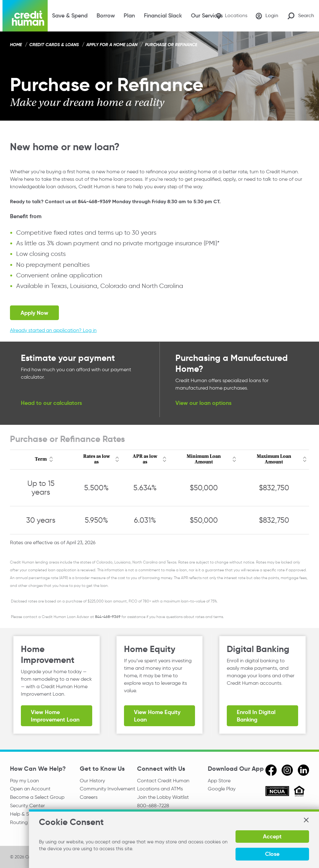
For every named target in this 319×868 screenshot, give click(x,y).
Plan (129, 16)
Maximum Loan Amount (274, 459)
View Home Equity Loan (157, 716)
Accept (271, 836)
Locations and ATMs (160, 789)
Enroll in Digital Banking (256, 716)
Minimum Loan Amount (204, 459)
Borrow (106, 16)
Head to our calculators (51, 403)
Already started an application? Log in (53, 330)
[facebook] (271, 770)
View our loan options (203, 403)
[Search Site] (301, 16)
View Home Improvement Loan (55, 716)
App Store (219, 781)
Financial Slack (163, 16)
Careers (89, 798)
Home (16, 45)
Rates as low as (97, 459)
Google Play (222, 789)
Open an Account (30, 789)
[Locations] (229, 16)
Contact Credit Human (163, 781)
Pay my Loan (24, 781)
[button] (306, 820)
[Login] (266, 16)
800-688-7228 (153, 806)
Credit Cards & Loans (54, 45)
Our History (92, 781)
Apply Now (34, 313)
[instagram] (287, 770)
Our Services (207, 16)
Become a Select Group (37, 798)
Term (41, 459)
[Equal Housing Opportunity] (299, 792)
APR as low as (145, 459)
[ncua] (277, 792)
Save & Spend (70, 16)
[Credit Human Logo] (25, 16)
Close (271, 854)
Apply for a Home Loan (112, 45)
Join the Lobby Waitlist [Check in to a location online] (163, 798)
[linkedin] (303, 770)
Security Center (27, 806)
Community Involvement (107, 789)
